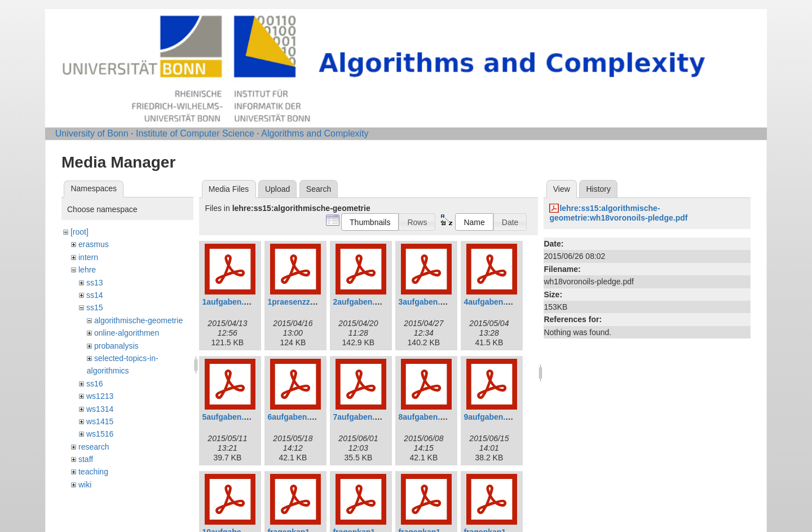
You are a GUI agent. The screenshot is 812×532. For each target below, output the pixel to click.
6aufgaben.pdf (294, 417)
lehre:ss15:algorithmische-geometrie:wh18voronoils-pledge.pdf (618, 213)
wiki (85, 485)
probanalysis (116, 346)
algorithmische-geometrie (138, 320)
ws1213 (100, 396)
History (598, 189)
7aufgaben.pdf (360, 417)
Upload (277, 189)
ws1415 (100, 421)
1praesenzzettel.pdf (304, 302)
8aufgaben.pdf (425, 417)
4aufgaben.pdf (491, 302)
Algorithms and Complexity (315, 133)
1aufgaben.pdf (229, 302)
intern (88, 257)
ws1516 (100, 434)
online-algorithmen (127, 333)
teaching (93, 472)
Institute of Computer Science (195, 133)
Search (319, 189)
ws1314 (100, 409)
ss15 (95, 307)
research (94, 447)
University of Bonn (92, 133)
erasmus (94, 244)
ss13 (95, 283)
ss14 (95, 295)
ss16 (95, 384)
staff (86, 459)
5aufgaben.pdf (229, 417)
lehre (87, 270)
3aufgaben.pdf (425, 302)
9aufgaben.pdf (491, 417)
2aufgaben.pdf (360, 302)
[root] (80, 232)
